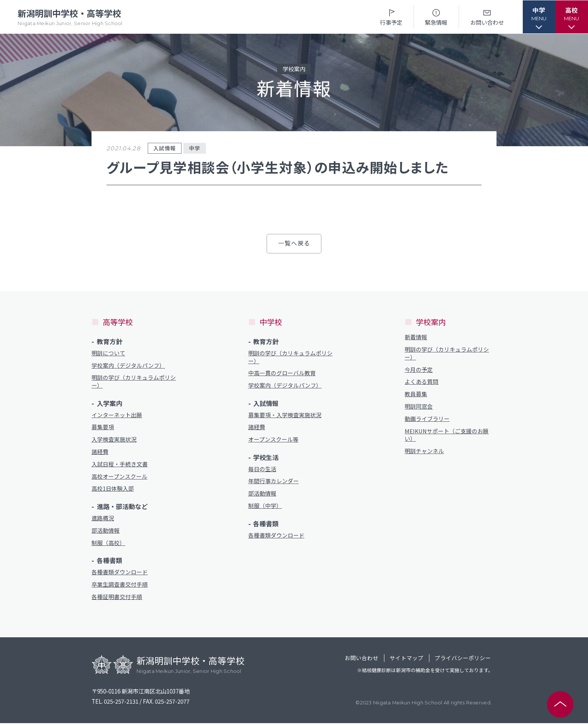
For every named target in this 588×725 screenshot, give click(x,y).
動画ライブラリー (427, 420)
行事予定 (389, 17)
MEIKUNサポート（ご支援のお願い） (447, 436)
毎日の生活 (262, 470)
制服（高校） (108, 544)
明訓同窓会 (419, 407)
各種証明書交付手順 (117, 598)
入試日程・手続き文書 (120, 465)
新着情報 (416, 337)
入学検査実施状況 (114, 440)
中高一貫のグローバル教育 (282, 374)
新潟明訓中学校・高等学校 (72, 17)
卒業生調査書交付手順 (120, 586)
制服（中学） (265, 507)
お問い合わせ (485, 17)
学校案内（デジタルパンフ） (128, 366)
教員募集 (416, 395)
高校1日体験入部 (113, 490)
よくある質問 (421, 382)
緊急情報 (434, 17)
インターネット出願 (117, 416)
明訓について (108, 353)
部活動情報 (106, 532)
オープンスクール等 (273, 440)
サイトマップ (406, 660)
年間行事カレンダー (274, 482)
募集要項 (103, 428)
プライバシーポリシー (463, 660)
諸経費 (100, 453)
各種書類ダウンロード (120, 574)
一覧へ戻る (294, 243)
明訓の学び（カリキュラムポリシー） (134, 382)
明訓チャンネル (424, 452)
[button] (537, 17)
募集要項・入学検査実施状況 (285, 416)
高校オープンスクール (119, 477)
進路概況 (103, 519)
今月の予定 (419, 370)
